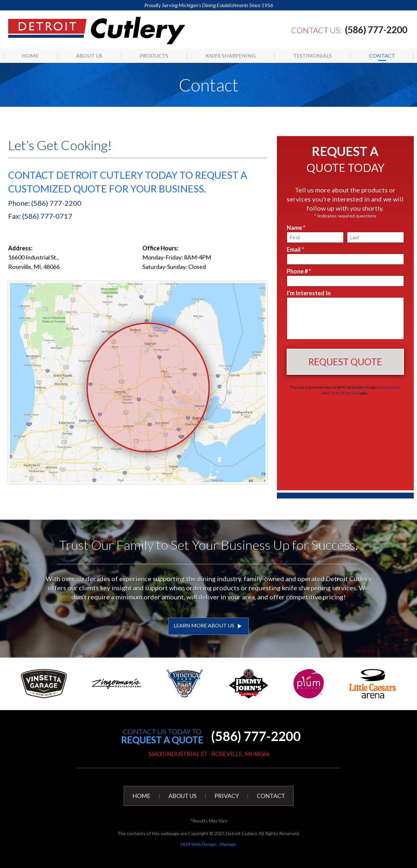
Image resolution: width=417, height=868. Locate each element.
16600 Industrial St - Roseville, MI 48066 (208, 754)
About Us (89, 56)
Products (154, 56)
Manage (228, 844)
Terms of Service (344, 393)
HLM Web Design (199, 844)
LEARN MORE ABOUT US (208, 626)
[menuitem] (30, 56)
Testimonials (312, 56)
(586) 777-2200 (376, 30)
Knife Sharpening (231, 56)
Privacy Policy (389, 387)
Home (30, 56)
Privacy (227, 796)
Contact (382, 56)
